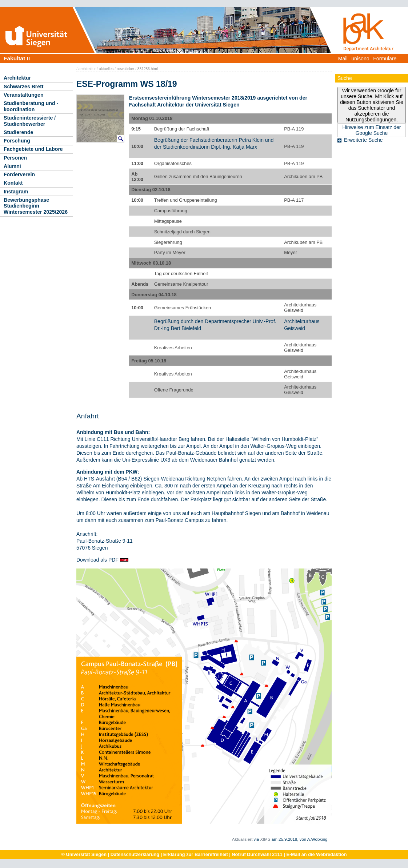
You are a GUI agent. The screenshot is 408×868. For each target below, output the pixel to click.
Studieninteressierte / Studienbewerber (30, 121)
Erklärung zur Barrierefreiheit (196, 854)
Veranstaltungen (24, 95)
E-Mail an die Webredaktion (316, 854)
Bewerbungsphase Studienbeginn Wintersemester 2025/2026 (36, 206)
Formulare (385, 59)
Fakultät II (17, 58)
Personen (15, 158)
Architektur (17, 78)
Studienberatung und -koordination (31, 106)
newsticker (125, 69)
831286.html (148, 69)
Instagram (16, 192)
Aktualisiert (242, 839)
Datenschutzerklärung (135, 854)
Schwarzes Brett (24, 87)
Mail (343, 59)
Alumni (12, 166)
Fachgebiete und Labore (33, 149)
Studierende (18, 132)
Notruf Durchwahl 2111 (257, 854)
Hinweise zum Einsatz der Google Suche (371, 130)
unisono (360, 59)
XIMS (265, 839)
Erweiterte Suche (363, 140)
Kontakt (13, 183)
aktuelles (106, 69)
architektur (87, 69)
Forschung (17, 141)
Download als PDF (97, 560)
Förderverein (19, 174)
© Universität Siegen (84, 854)
